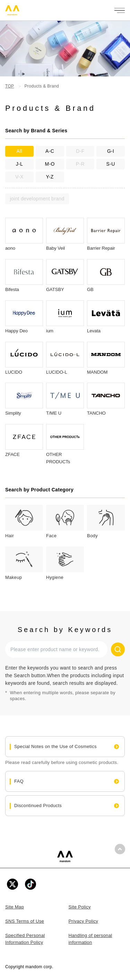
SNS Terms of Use (25, 921)
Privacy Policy (84, 921)
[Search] (118, 649)
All (20, 151)
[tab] (24, 522)
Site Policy (80, 907)
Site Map (15, 907)
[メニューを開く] (120, 10)
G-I (111, 151)
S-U (111, 164)
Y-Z (50, 177)
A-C (50, 151)
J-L (19, 164)
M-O (50, 164)
